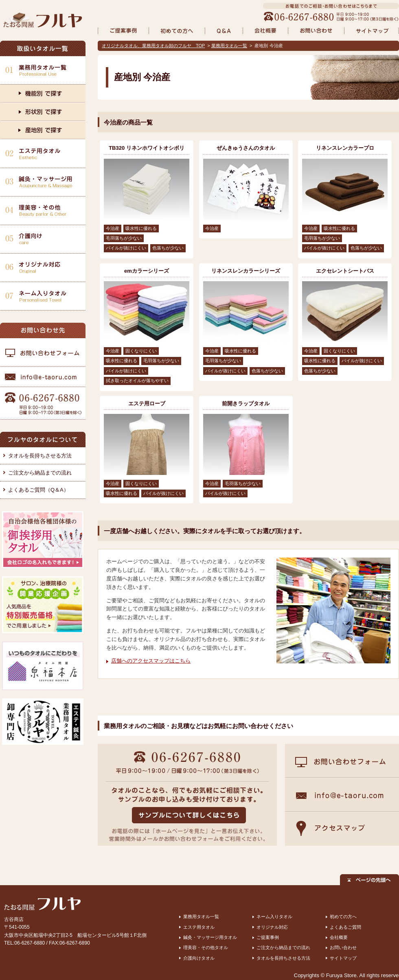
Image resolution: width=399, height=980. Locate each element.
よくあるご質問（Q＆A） (38, 490)
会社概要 (339, 937)
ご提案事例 (268, 937)
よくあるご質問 (345, 927)
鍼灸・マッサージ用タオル (210, 937)
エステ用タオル (199, 927)
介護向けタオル (199, 958)
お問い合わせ (343, 947)
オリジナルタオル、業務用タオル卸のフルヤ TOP (153, 46)
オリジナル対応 (272, 927)
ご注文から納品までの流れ (40, 473)
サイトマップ (343, 958)
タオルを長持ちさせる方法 (40, 456)
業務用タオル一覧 (229, 46)
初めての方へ (343, 917)
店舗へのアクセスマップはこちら (151, 661)
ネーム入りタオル (274, 917)
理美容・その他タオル (206, 947)
